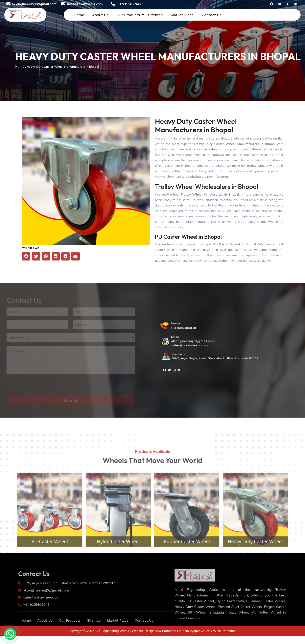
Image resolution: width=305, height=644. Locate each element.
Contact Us (212, 15)
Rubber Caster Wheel (191, 558)
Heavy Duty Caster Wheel (267, 558)
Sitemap (155, 15)
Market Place (182, 15)
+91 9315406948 (126, 4)
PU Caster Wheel (38, 558)
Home (79, 15)
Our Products (128, 15)
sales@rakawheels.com (82, 4)
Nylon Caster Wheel (114, 558)
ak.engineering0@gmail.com (31, 4)
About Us (100, 15)
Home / (21, 67)
